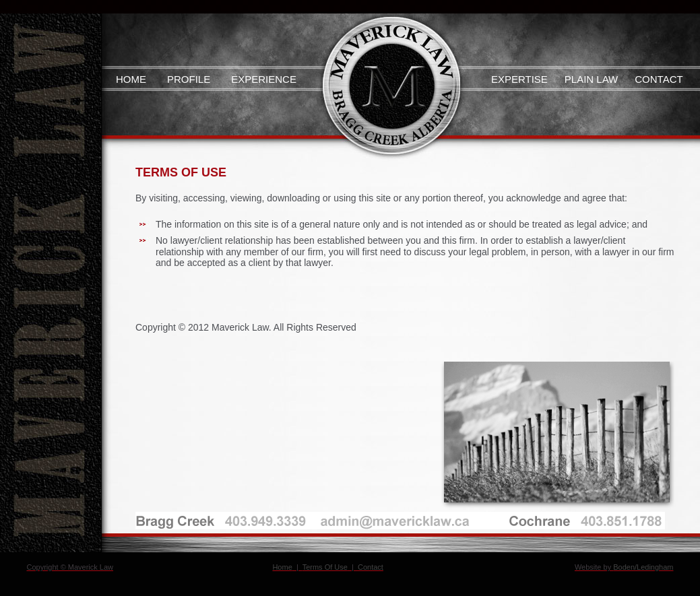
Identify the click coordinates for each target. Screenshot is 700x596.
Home (131, 79)
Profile (189, 79)
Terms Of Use (325, 567)
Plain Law (591, 79)
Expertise (519, 79)
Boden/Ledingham (643, 567)
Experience (264, 79)
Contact (659, 79)
